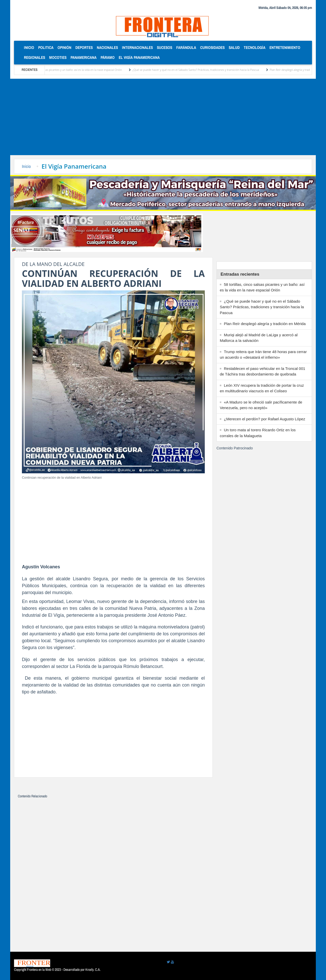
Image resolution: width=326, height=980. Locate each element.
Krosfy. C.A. (93, 970)
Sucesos (165, 48)
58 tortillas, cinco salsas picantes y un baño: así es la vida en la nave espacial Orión (76, 70)
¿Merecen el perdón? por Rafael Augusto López (264, 419)
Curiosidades (212, 48)
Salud (234, 48)
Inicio (30, 47)
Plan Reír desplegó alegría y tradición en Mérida (265, 324)
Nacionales (107, 48)
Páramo (108, 57)
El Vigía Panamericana (139, 57)
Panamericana (84, 57)
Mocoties (58, 57)
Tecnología (255, 48)
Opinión (64, 48)
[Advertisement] (163, 117)
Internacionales (137, 48)
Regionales (35, 57)
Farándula (186, 48)
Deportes (84, 48)
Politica (46, 48)
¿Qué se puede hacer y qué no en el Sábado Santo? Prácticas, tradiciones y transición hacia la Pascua (202, 70)
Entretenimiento (285, 48)
